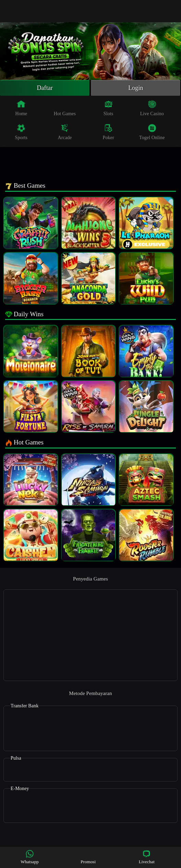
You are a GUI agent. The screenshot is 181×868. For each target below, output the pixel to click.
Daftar (45, 88)
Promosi (88, 857)
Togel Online (152, 132)
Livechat (147, 857)
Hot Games (65, 108)
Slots (108, 108)
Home (21, 108)
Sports (21, 132)
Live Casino (152, 108)
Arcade (65, 132)
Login (136, 88)
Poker (108, 132)
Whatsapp (30, 857)
